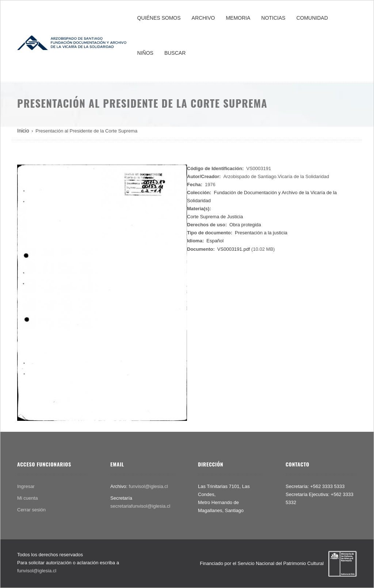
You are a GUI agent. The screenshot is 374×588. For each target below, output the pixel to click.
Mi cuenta (27, 498)
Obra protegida (245, 225)
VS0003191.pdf (234, 249)
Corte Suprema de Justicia (215, 217)
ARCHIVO (203, 18)
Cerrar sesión (31, 510)
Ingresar (26, 486)
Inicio (23, 131)
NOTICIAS (273, 18)
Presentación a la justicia (261, 233)
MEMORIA (238, 18)
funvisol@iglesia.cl (148, 486)
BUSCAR (175, 53)
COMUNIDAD (312, 18)
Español (215, 241)
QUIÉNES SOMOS (159, 18)
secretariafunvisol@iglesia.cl (140, 506)
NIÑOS (145, 53)
